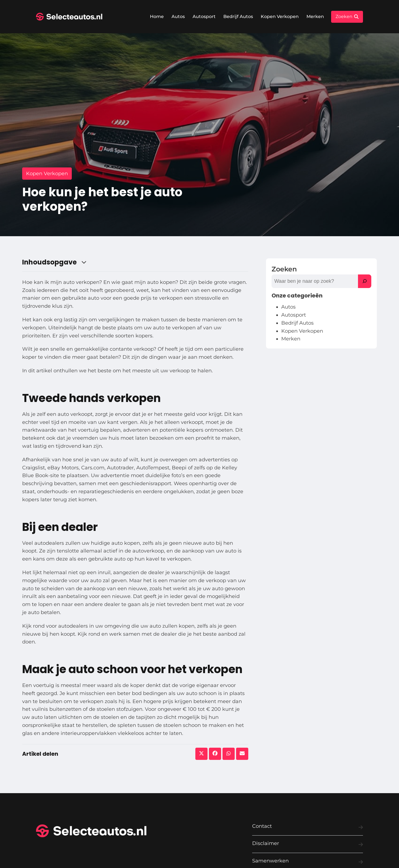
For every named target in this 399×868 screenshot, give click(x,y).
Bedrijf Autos (238, 16)
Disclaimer (308, 845)
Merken (315, 16)
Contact (308, 827)
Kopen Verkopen (280, 16)
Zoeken (284, 269)
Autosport (204, 16)
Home (157, 16)
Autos (178, 16)
